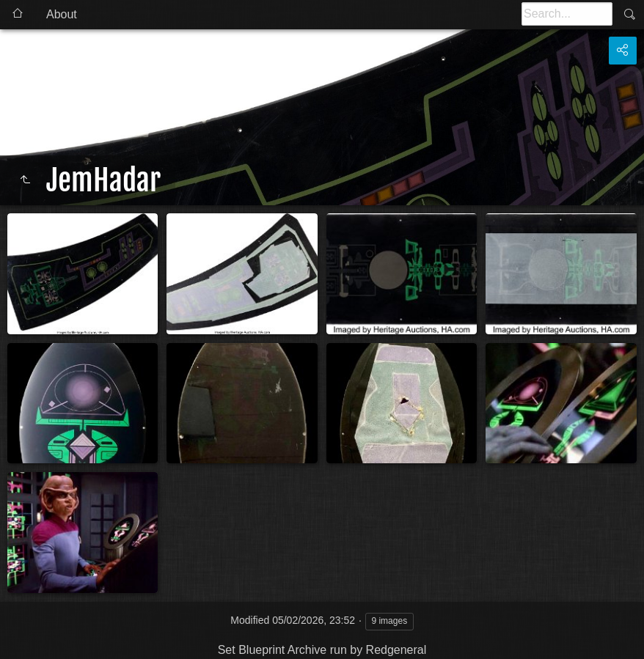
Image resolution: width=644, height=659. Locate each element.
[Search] (567, 14)
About (62, 14)
